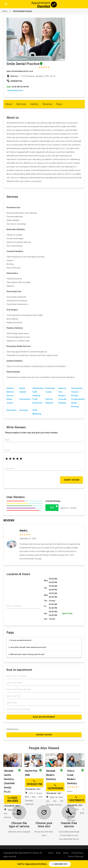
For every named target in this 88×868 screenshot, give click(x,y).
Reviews (47, 104)
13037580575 (76, 799)
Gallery (34, 104)
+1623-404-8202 (13, 799)
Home (5, 11)
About (9, 104)
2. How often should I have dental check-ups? (28, 647)
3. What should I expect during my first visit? (27, 654)
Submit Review (72, 480)
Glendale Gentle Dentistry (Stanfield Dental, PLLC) (9, 781)
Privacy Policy (77, 853)
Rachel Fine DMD (31, 773)
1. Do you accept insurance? (20, 640)
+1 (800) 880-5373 (60, 864)
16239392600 (55, 787)
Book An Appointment (44, 717)
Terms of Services (76, 857)
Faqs (59, 104)
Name (8, 440)
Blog (58, 853)
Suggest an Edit (44, 735)
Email (7, 450)
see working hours (15, 90)
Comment (9, 468)
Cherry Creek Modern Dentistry (72, 777)
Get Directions (12, 729)
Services (21, 104)
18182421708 (34, 783)
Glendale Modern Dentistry (51, 775)
